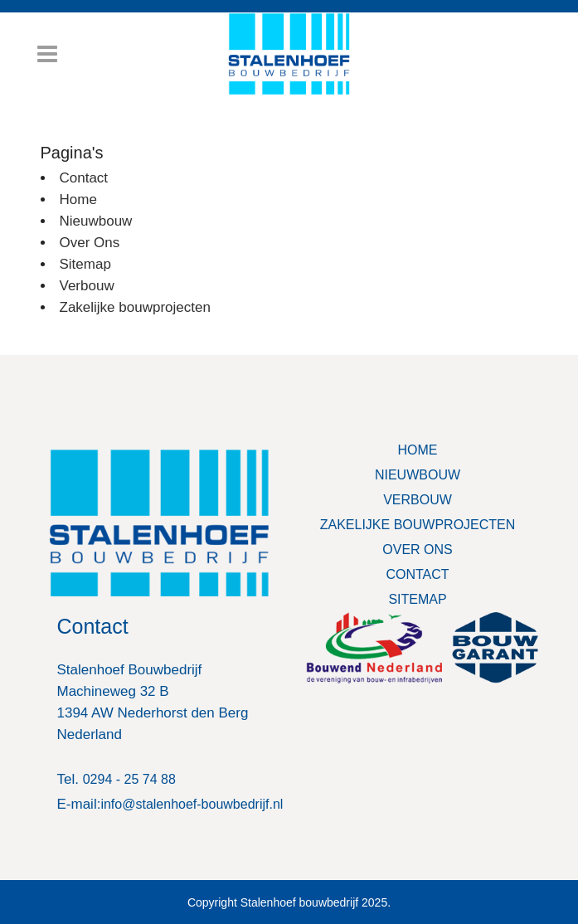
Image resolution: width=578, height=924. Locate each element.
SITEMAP (417, 599)
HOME (418, 450)
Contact (84, 178)
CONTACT (417, 574)
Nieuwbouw (96, 221)
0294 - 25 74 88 (129, 779)
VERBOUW (418, 500)
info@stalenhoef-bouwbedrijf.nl (192, 804)
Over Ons (90, 243)
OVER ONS (417, 550)
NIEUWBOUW (418, 475)
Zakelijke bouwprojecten (135, 307)
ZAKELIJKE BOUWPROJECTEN (418, 525)
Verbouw (87, 286)
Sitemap (85, 264)
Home (78, 199)
